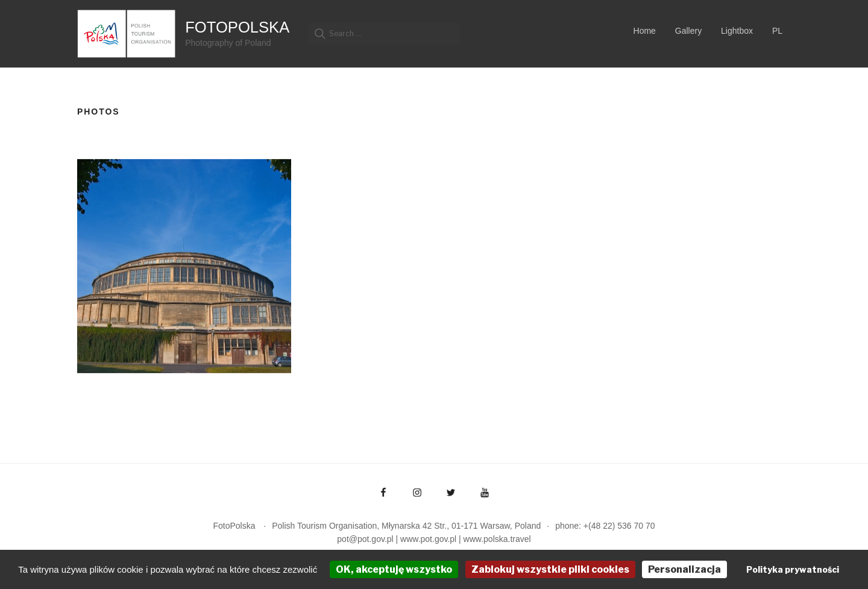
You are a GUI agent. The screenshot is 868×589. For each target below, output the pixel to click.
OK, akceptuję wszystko (394, 569)
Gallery (688, 31)
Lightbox (737, 31)
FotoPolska (237, 27)
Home (645, 31)
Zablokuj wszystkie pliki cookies (550, 569)
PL (777, 31)
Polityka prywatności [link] (793, 569)
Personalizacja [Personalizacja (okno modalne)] (684, 569)
